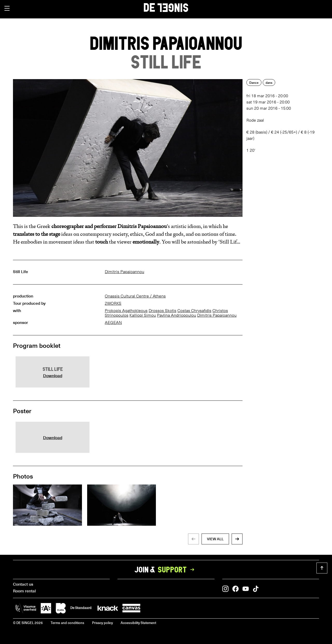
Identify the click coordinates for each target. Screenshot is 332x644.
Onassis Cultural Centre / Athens (135, 296)
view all (215, 539)
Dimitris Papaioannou (125, 272)
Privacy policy (102, 623)
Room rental (24, 591)
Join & (166, 570)
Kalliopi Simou (143, 315)
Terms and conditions (67, 623)
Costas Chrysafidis (194, 311)
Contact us (23, 584)
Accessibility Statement (138, 623)
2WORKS (113, 303)
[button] (7, 8)
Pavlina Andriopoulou (177, 315)
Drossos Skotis (162, 311)
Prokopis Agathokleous (126, 311)
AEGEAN (113, 323)
